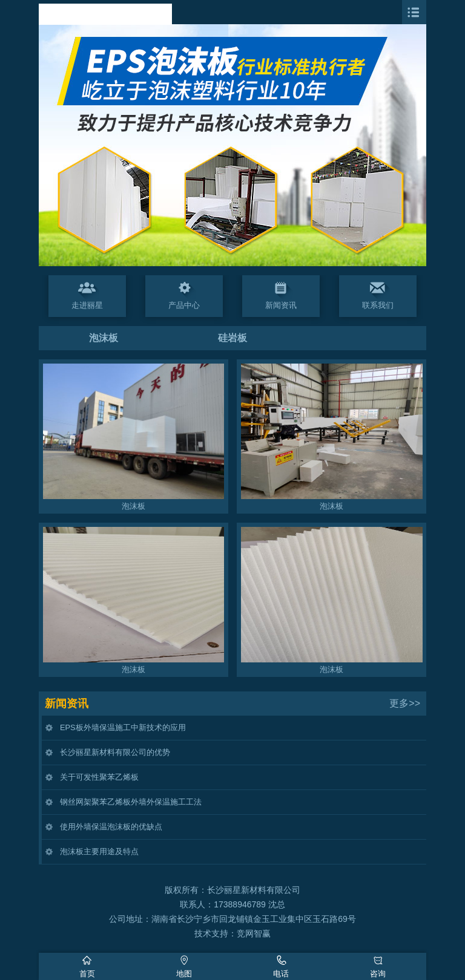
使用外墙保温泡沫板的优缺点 (111, 827)
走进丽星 (87, 305)
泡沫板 (104, 338)
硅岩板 (232, 338)
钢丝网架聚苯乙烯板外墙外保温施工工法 (131, 802)
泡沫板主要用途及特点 (99, 851)
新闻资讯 (281, 305)
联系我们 (378, 305)
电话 (281, 974)
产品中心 (184, 305)
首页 (87, 974)
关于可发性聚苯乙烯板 (99, 777)
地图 (184, 974)
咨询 (378, 974)
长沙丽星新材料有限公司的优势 (115, 752)
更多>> (405, 703)
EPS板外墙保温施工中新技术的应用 (123, 727)
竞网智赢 (254, 933)
